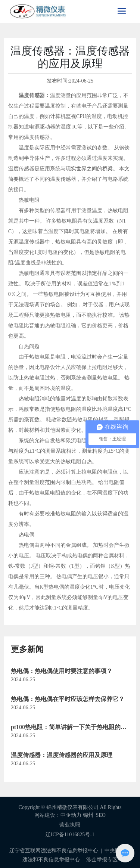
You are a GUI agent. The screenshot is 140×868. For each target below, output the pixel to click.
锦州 (88, 815)
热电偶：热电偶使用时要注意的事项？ (62, 671)
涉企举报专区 (102, 860)
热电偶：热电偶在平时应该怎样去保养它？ (68, 699)
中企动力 (71, 815)
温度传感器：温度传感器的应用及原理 (62, 755)
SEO (101, 815)
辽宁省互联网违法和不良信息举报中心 (54, 851)
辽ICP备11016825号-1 (70, 835)
